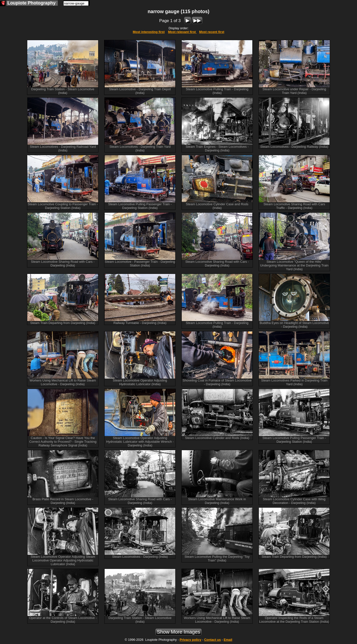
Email (228, 640)
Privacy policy (190, 640)
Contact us (212, 640)
